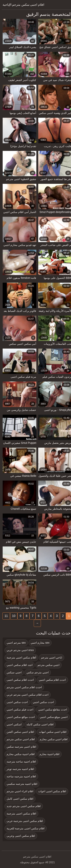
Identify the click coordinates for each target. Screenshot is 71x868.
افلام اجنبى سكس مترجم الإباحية (22, 5)
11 (5, 616)
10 (12, 616)
